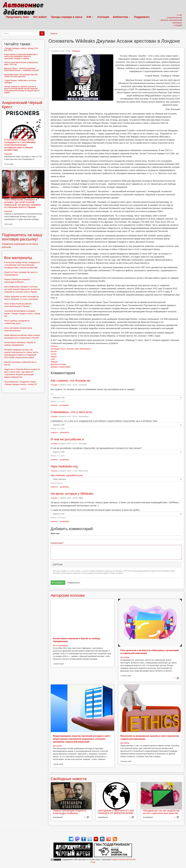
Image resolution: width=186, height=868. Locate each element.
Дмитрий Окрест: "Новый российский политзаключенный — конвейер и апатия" (22, 69)
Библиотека (122, 17)
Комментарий (57, 543)
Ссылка (54, 385)
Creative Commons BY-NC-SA (123, 859)
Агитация (103, 17)
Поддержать (142, 17)
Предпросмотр (74, 583)
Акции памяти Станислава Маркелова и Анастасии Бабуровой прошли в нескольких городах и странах (21, 56)
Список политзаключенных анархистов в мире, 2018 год (21, 63)
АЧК (90, 17)
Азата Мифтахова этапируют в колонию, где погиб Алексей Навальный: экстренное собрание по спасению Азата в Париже (22, 203)
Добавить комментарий (60, 367)
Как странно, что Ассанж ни (70, 380)
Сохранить (58, 583)
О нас (93, 862)
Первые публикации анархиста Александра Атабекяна (70, 812)
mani (81, 498)
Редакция (76, 51)
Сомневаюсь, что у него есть (71, 412)
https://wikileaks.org (64, 466)
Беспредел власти (58, 349)
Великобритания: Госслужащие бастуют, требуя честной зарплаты (21, 75)
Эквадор (54, 362)
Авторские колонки (68, 595)
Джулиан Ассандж (58, 364)
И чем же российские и (67, 439)
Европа (54, 351)
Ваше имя (55, 533)
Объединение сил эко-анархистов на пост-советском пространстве (161, 812)
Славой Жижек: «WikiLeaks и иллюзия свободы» (20, 81)
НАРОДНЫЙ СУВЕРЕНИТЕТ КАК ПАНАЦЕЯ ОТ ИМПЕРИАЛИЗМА (116, 812)
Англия (54, 354)
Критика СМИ (73, 349)
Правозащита (85, 349)
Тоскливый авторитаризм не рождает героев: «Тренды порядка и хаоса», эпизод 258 (22, 314)
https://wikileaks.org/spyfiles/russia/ (67, 475)
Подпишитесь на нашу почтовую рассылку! (22, 237)
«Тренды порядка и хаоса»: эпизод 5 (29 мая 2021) (21, 49)
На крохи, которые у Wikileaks (72, 494)
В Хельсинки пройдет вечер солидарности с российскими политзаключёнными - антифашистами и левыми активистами (20, 145)
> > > (23, 389)
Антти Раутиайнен (60, 646)
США (53, 359)
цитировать (64, 405)
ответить (54, 405)
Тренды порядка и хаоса (67, 17)
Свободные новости (69, 779)
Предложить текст (18, 17)
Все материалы (18, 258)
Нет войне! (40, 17)
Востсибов (125, 657)
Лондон (54, 357)
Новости (54, 34)
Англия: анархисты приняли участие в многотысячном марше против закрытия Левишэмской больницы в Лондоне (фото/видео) (22, 89)
